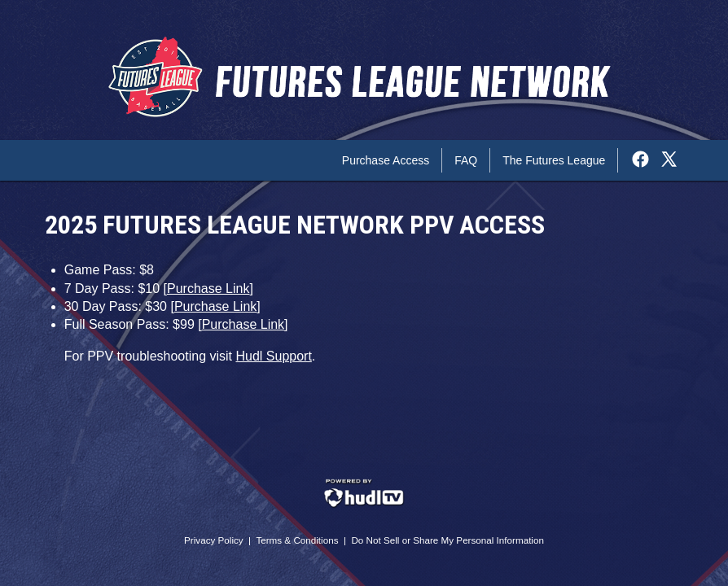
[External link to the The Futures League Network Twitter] (669, 160)
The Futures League (554, 160)
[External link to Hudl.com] (364, 505)
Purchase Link (208, 289)
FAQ (466, 160)
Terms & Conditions (297, 540)
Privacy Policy (214, 540)
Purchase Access (386, 160)
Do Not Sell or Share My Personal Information (447, 540)
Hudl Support (273, 356)
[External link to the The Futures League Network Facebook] (645, 160)
